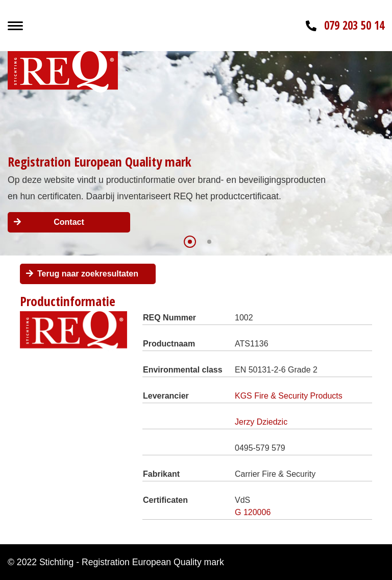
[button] (190, 242)
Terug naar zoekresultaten (88, 274)
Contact (69, 222)
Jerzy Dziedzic (261, 422)
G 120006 (253, 512)
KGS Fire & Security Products (289, 396)
